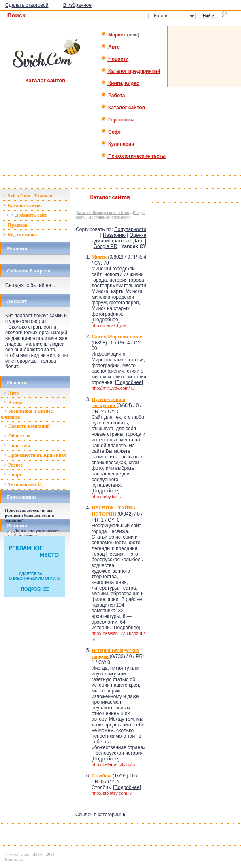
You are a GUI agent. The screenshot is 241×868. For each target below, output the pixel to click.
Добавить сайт (26, 215)
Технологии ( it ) (23, 484)
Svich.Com (19, 854)
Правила (15, 225)
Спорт (13, 475)
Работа (113, 96)
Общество (17, 436)
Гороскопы (118, 120)
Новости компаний (27, 426)
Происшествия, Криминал (35, 455)
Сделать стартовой (27, 5)
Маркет (113, 35)
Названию (114, 235)
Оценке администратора (119, 238)
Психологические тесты (133, 156)
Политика (17, 446)
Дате (138, 241)
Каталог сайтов (123, 108)
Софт (111, 132)
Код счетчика (20, 235)
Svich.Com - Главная (28, 196)
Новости (115, 59)
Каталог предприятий (131, 71)
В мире (13, 403)
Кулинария (118, 144)
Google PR (106, 246)
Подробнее (105, 320)
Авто (110, 47)
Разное (13, 465)
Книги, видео (120, 83)
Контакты (14, 859)
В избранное (77, 5)
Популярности (130, 229)
